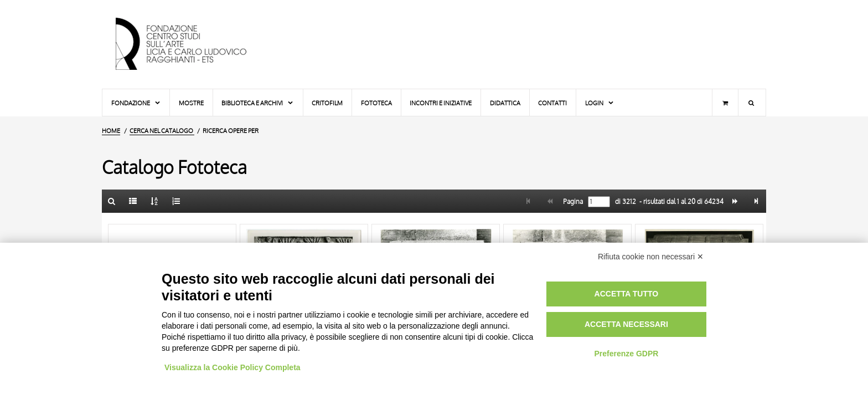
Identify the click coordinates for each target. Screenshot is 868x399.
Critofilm (327, 103)
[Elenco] (133, 201)
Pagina (572, 202)
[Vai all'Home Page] (190, 44)
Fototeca (376, 103)
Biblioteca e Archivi (258, 103)
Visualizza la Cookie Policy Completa (232, 367)
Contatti (552, 103)
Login (600, 103)
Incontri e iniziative (441, 103)
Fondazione (136, 103)
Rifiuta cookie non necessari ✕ (651, 257)
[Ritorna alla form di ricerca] (112, 201)
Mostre (191, 103)
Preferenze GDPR (626, 354)
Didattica (505, 103)
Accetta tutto (627, 294)
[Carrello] (725, 103)
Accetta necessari (626, 324)
